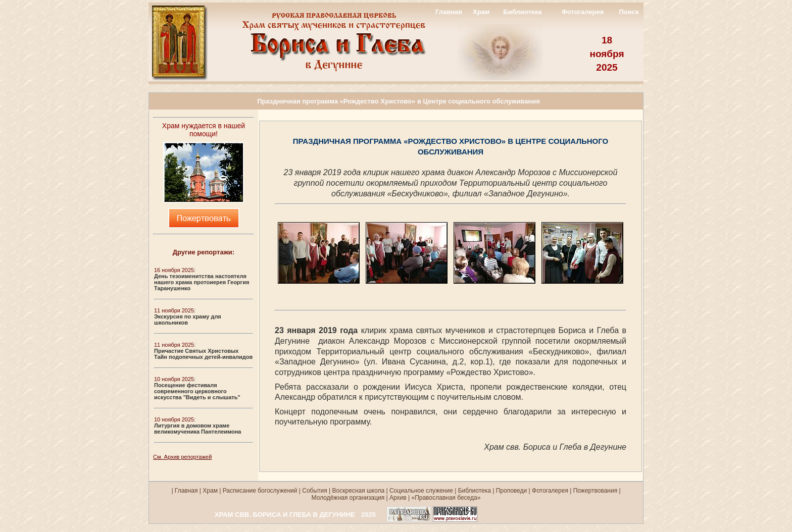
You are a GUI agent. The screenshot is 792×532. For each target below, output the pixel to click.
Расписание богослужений (259, 491)
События (315, 491)
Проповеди (512, 491)
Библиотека (522, 12)
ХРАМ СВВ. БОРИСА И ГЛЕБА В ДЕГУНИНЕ (285, 515)
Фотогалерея (583, 12)
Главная (449, 12)
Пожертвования (595, 491)
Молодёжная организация (348, 498)
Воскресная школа (359, 491)
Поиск (629, 12)
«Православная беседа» (445, 498)
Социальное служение (421, 491)
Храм (481, 12)
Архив (398, 498)
